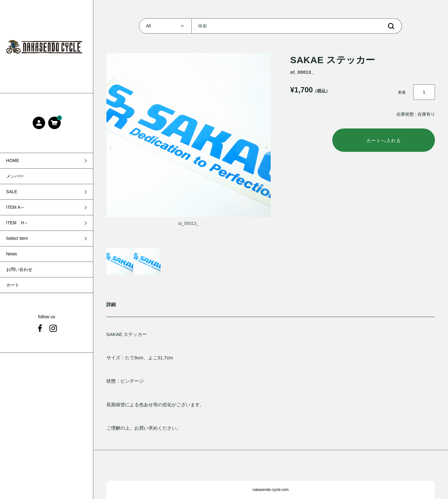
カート (13, 285)
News (12, 254)
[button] (111, 147)
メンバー (15, 176)
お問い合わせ (19, 269)
